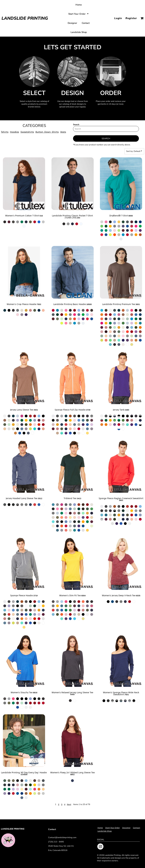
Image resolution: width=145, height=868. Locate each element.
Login (118, 18)
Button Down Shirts (47, 132)
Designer (126, 828)
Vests (63, 132)
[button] (79, 14)
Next (69, 804)
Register (131, 18)
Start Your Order (113, 828)
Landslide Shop (105, 831)
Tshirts (5, 132)
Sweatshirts (27, 132)
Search (76, 125)
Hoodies (14, 132)
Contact (137, 828)
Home (100, 828)
